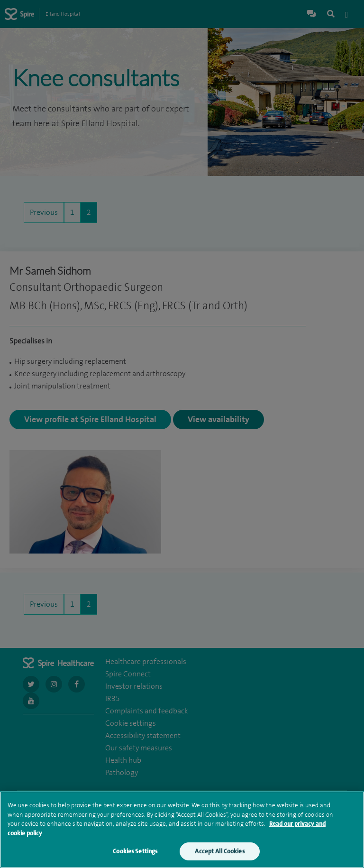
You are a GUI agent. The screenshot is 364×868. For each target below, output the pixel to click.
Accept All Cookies (219, 853)
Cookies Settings (135, 853)
